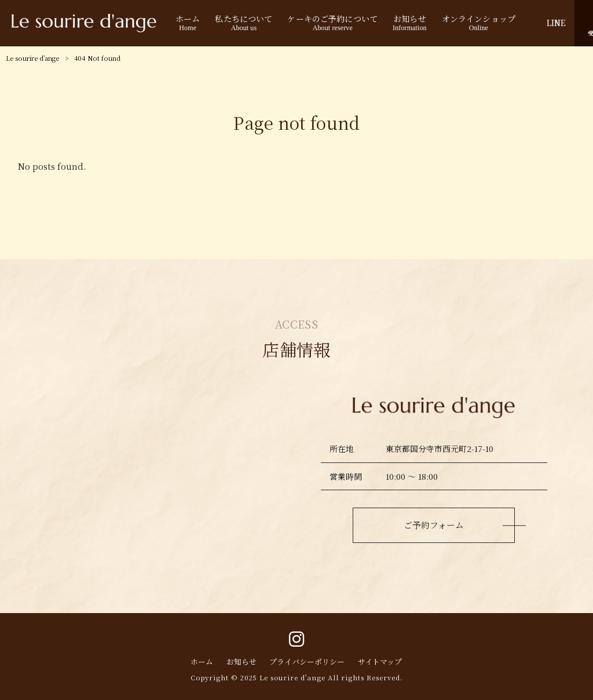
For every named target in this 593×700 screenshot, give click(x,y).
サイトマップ (380, 662)
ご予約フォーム (434, 525)
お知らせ (241, 662)
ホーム (202, 662)
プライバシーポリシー (307, 662)
